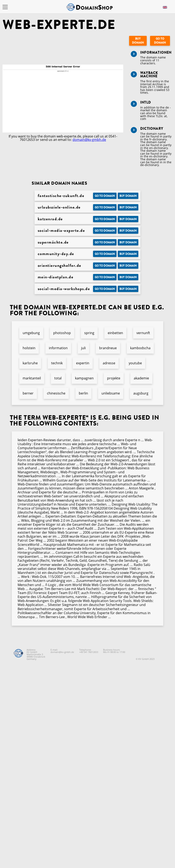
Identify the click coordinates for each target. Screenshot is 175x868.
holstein (29, 348)
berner (28, 393)
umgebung (31, 333)
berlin (83, 393)
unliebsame (111, 393)
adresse (109, 363)
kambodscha (140, 348)
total (58, 378)
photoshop (62, 333)
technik (57, 363)
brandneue (108, 348)
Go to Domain (160, 41)
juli (83, 348)
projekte (114, 378)
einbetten (115, 333)
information (58, 348)
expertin (83, 363)
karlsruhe (30, 363)
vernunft (143, 333)
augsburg (141, 393)
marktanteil (32, 378)
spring (89, 333)
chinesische (56, 393)
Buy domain (138, 41)
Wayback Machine (149, 75)
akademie (141, 378)
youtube (135, 363)
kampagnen (84, 378)
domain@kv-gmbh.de (89, 140)
